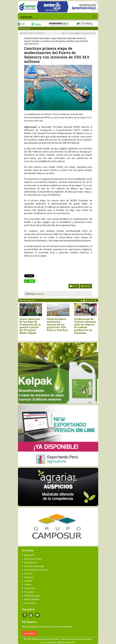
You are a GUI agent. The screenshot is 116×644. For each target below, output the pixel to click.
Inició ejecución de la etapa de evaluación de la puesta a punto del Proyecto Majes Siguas (30, 326)
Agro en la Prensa (33, 559)
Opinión (28, 581)
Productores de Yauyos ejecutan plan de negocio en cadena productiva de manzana (85, 326)
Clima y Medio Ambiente (36, 570)
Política (28, 585)
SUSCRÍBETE (29, 634)
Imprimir (86, 286)
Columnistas (30, 603)
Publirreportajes (32, 596)
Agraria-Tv (29, 555)
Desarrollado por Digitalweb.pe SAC (58, 642)
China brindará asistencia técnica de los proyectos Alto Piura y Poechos (57, 325)
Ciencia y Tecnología (34, 566)
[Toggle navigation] (94, 16)
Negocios (29, 577)
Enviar (74, 286)
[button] (84, 301)
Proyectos (29, 592)
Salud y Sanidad (32, 599)
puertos (40, 294)
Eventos (28, 573)
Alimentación (31, 562)
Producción (30, 588)
